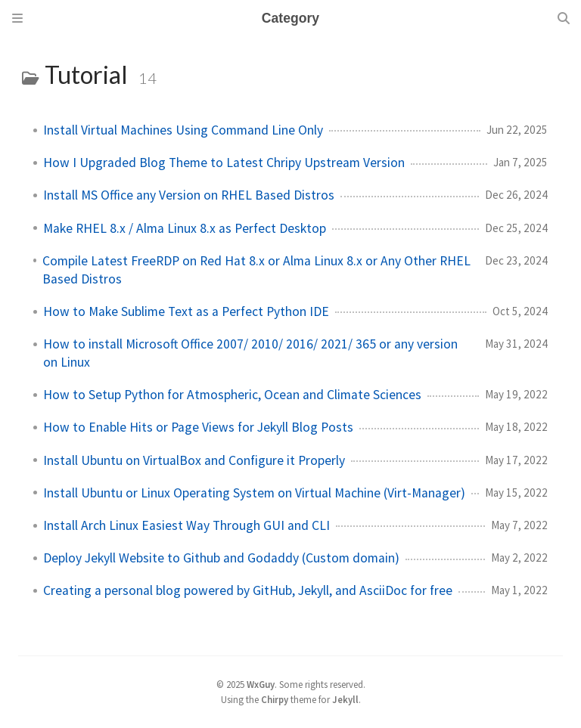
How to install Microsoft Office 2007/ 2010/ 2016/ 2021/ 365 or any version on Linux (250, 353)
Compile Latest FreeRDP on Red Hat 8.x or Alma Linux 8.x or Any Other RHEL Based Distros (256, 270)
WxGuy (261, 684)
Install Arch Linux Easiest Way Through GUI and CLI (186, 525)
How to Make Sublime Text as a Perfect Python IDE (186, 311)
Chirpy (275, 699)
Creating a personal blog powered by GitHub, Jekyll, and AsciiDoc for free (248, 590)
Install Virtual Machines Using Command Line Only (183, 130)
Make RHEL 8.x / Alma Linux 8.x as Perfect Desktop (185, 228)
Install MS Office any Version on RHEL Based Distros (189, 195)
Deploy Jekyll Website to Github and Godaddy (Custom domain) (221, 558)
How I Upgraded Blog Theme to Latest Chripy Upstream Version (224, 163)
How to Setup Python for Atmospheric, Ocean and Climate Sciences (232, 395)
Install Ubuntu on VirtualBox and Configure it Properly (194, 460)
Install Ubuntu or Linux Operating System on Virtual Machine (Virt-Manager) (254, 493)
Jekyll (345, 699)
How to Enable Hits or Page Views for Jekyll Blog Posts (198, 427)
